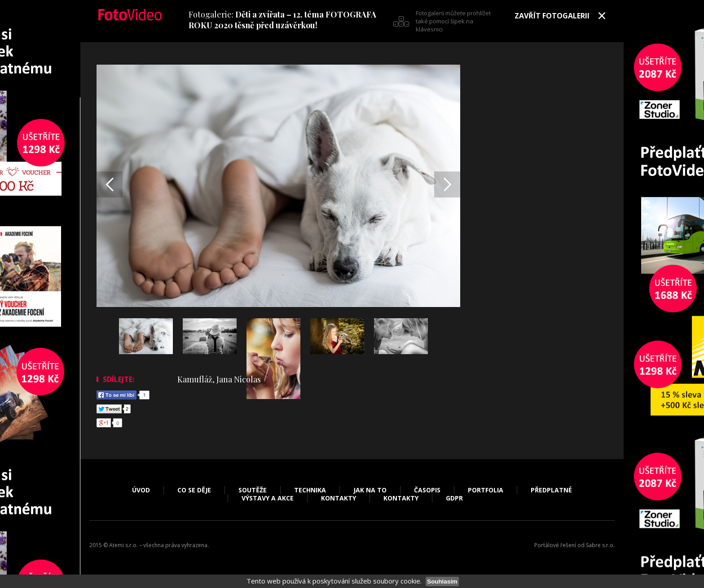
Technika (310, 490)
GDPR (454, 498)
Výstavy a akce (268, 498)
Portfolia (486, 490)
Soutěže (253, 490)
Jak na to (370, 490)
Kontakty (339, 498)
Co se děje (194, 490)
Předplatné (551, 490)
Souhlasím (442, 581)
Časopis (427, 490)
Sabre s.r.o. (600, 545)
